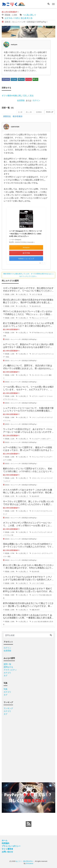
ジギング (49, 533)
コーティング (44, 318)
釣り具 (39, 306)
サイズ (37, 375)
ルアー (49, 439)
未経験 (44, 622)
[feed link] (29, 824)
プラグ (41, 457)
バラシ (42, 375)
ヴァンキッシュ (13, 400)
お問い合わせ (7, 852)
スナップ (35, 354)
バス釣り (16, 18)
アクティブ (49, 112)
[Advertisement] (28, 748)
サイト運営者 (7, 849)
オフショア (43, 533)
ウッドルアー (36, 439)
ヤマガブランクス (47, 511)
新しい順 (28, 112)
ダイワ (39, 511)
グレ (33, 375)
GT (33, 333)
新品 (8, 357)
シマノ (34, 418)
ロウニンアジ (44, 333)
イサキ (34, 478)
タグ (6, 676)
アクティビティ (10, 670)
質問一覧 (7, 664)
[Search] (49, 4)
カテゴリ (7, 673)
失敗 (44, 595)
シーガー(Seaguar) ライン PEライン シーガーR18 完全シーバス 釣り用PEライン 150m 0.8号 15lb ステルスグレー (25, 234)
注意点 (48, 595)
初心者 (24, 18)
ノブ (4, 536)
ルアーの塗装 (7, 460)
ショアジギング (41, 418)
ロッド (8, 481)
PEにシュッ (35, 318)
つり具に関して (29, 15)
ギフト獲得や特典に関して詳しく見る (18, 96)
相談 (9, 557)
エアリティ (35, 397)
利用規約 (6, 844)
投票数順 (38, 112)
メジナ (46, 375)
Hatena (21, 79)
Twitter (14, 79)
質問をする (8, 667)
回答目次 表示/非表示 (13, 117)
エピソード (35, 595)
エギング (35, 295)
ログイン (36, 100)
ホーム (5, 841)
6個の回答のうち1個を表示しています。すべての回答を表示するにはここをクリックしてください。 (28, 275)
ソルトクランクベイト (45, 354)
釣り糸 (30, 18)
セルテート (43, 397)
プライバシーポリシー (11, 846)
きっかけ (35, 622)
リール (49, 397)
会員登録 (21, 100)
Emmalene (30, 864)
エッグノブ (35, 533)
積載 (33, 610)
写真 (6, 689)
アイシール (35, 457)
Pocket (29, 79)
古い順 (19, 112)
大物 (4, 336)
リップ (46, 457)
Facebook (6, 79)
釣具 (38, 572)
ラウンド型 (10, 536)
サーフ (34, 511)
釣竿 (38, 497)
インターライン (37, 554)
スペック (44, 478)
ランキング (8, 709)
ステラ (49, 418)
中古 (41, 595)
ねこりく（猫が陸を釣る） (25, 861)
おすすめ (8, 18)
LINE (35, 79)
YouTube (37, 333)
